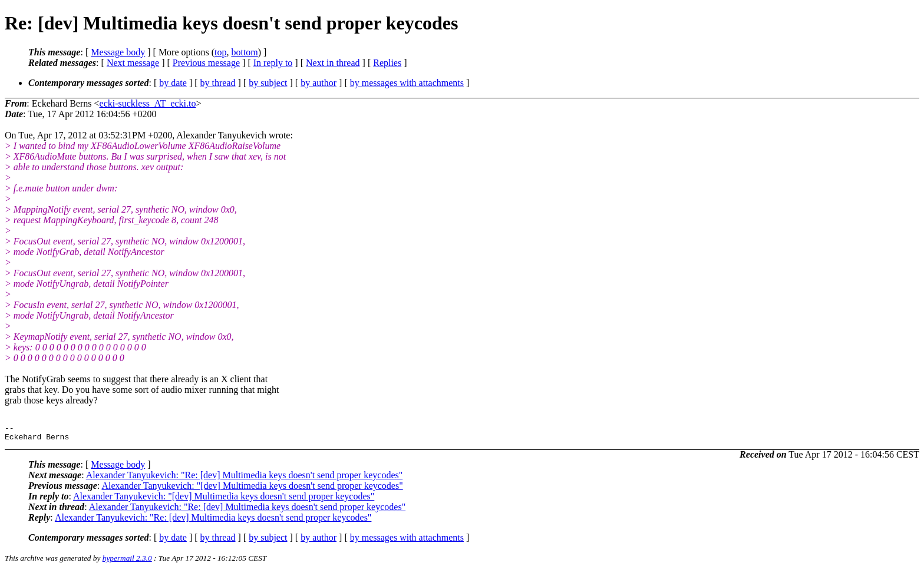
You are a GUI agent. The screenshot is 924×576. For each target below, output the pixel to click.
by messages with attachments (407, 83)
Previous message (206, 63)
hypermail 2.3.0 (127, 562)
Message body (118, 52)
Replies (387, 63)
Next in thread (333, 63)
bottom (244, 52)
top (220, 52)
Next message (133, 63)
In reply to (273, 63)
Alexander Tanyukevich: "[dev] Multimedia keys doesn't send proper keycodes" (252, 489)
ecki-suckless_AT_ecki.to (148, 103)
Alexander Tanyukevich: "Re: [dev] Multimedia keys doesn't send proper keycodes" (245, 479)
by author (319, 83)
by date (173, 83)
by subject (268, 83)
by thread (218, 83)
